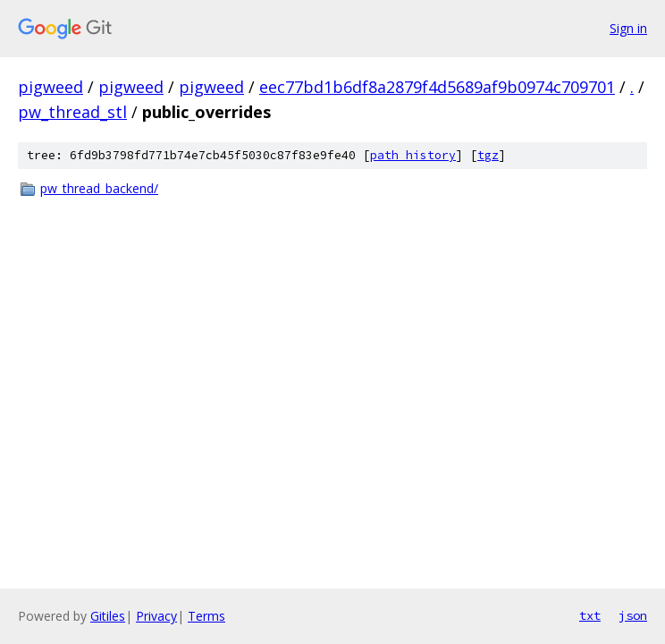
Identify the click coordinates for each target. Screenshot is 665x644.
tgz (488, 155)
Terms (206, 616)
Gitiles (108, 616)
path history (413, 155)
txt (590, 615)
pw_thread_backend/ (99, 188)
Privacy (156, 616)
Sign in (628, 28)
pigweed (51, 87)
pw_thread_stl (72, 112)
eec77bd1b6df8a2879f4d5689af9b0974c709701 (437, 87)
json (633, 615)
